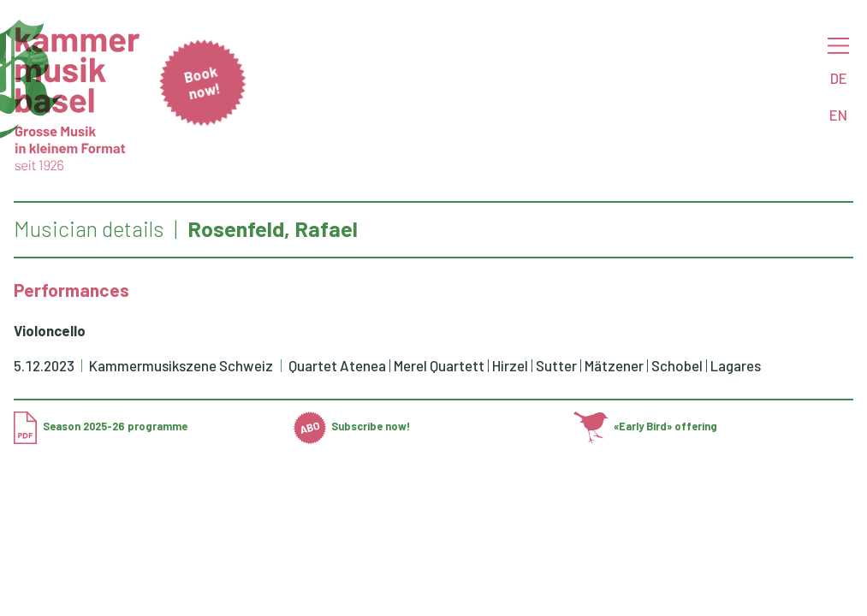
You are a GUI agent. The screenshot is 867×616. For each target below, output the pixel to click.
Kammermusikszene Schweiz (182, 365)
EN (838, 115)
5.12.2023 (44, 365)
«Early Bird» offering (645, 426)
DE (839, 78)
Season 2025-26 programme (101, 426)
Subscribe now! (352, 426)
